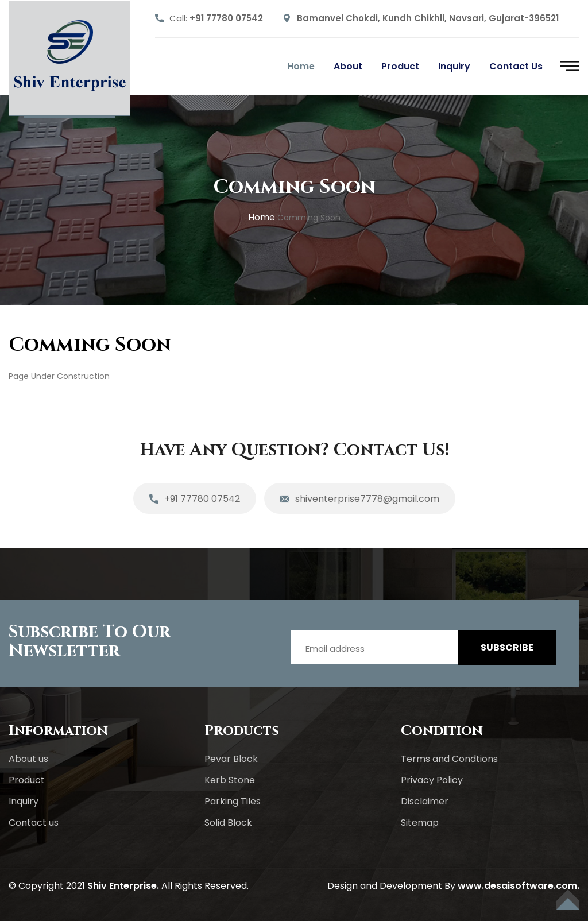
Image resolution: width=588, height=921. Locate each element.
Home (301, 66)
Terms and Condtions (449, 759)
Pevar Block (231, 759)
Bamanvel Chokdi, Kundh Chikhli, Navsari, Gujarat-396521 (428, 18)
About (348, 66)
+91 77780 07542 (226, 18)
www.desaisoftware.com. (519, 886)
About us (28, 759)
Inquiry (454, 66)
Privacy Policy (432, 780)
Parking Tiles (233, 801)
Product (400, 66)
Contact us (516, 66)
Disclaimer (425, 801)
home (262, 217)
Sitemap (420, 823)
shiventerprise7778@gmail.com (360, 500)
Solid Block (228, 823)
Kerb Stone (230, 780)
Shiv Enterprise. (123, 886)
